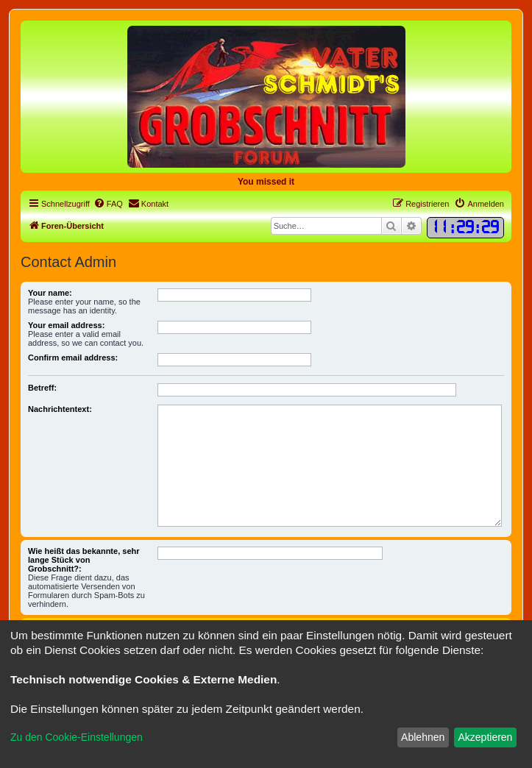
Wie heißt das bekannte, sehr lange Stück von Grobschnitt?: (84, 560)
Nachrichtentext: (60, 409)
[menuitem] (108, 204)
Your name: (50, 293)
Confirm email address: (73, 358)
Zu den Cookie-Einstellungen (77, 737)
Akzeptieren (485, 737)
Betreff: (42, 388)
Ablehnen (423, 737)
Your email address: (66, 325)
